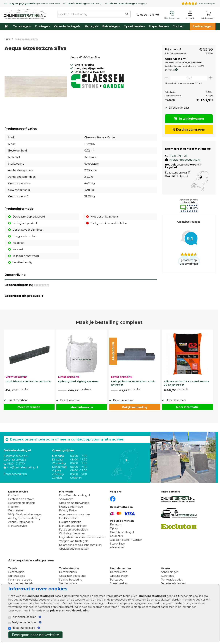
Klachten (14, 507)
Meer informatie (29, 407)
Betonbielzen (119, 572)
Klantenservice (18, 526)
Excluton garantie (70, 522)
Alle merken (118, 547)
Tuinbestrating (69, 568)
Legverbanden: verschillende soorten (83, 537)
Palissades (117, 580)
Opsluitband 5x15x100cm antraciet (28, 381)
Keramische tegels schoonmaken (80, 545)
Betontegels (111, 26)
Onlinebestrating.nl (122, 532)
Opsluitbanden (134, 26)
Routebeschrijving (15, 474)
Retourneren (16, 511)
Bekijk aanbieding (135, 407)
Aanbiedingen (203, 26)
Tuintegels (42, 26)
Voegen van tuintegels (74, 541)
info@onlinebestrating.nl (183, 160)
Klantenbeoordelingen (73, 526)
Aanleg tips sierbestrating (24, 518)
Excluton (44, 4)
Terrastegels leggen (173, 583)
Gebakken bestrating (72, 576)
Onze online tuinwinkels (74, 503)
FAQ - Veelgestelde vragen (25, 514)
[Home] (25, 13)
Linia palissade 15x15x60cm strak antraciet (133, 383)
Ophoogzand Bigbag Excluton (78, 381)
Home (7, 39)
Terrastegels (22, 26)
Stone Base (117, 544)
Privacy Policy (68, 511)
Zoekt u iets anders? (21, 522)
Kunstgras (167, 576)
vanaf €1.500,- (85, 4)
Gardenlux (116, 536)
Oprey (114, 528)
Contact (178, 26)
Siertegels (91, 26)
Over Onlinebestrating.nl (74, 495)
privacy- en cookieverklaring (70, 611)
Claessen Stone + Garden (126, 540)
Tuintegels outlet (172, 580)
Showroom (66, 499)
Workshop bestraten (72, 533)
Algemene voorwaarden (74, 514)
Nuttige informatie (71, 507)
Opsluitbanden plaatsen (74, 549)
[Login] (190, 16)
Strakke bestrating (71, 580)
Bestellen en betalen (21, 499)
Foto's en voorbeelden (73, 530)
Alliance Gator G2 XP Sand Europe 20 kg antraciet (186, 383)
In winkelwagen (188, 119)
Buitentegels (16, 576)
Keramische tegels (67, 26)
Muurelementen (120, 568)
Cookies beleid (68, 518)
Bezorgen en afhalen (22, 503)
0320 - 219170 (177, 156)
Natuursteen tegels (21, 583)
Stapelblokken (159, 26)
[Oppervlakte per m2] (188, 78)
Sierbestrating (68, 583)
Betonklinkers (68, 572)
